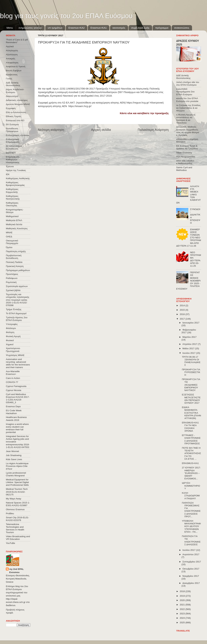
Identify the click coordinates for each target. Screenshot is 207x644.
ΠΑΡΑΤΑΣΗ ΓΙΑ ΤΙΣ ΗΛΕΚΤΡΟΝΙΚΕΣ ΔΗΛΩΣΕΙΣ (191, 540)
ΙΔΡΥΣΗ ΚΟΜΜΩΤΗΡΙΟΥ (191, 486)
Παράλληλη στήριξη (16, 251)
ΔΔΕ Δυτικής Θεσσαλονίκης (13, 84)
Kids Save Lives (14, 459)
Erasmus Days (13, 406)
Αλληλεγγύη (12, 50)
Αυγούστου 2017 (191, 554)
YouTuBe (11, 543)
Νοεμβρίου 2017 (191, 576)
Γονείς (9, 79)
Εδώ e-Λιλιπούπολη (16, 112)
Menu (10, 28)
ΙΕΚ (8, 174)
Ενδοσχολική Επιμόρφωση (13, 141)
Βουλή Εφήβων (14, 71)
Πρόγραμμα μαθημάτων (18, 270)
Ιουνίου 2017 (189, 353)
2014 (183, 305)
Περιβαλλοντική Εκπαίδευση (14, 257)
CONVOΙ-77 (12, 382)
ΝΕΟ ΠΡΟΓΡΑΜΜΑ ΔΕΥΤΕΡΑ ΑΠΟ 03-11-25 (195, 259)
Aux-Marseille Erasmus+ (13, 373)
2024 (183, 618)
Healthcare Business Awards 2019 (16, 419)
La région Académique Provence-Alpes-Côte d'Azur (17, 466)
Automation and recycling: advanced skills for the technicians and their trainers (18, 363)
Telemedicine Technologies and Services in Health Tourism (15, 528)
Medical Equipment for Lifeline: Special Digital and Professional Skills (17, 482)
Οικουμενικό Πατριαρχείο (12, 242)
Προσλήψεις (12, 274)
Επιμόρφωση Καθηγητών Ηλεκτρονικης (13, 160)
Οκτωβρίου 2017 (191, 569)
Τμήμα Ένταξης (14, 309)
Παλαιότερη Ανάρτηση (153, 130)
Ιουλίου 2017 (189, 550)
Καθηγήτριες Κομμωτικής (12, 191)
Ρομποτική (11, 282)
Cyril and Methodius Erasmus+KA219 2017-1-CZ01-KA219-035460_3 (18, 398)
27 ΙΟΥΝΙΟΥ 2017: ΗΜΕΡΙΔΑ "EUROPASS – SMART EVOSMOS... (191, 473)
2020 (183, 600)
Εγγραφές (11, 108)
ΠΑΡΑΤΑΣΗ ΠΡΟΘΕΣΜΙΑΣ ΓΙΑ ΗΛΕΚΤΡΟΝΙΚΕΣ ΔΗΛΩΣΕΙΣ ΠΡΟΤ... (191, 510)
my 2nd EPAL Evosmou (16, 571)
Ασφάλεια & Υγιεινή (16, 66)
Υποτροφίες (12, 324)
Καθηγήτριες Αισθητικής (18, 178)
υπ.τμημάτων (55, 28)
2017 (183, 319)
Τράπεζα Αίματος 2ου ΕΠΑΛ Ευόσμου (17, 319)
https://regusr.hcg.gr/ (138, 103)
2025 (183, 623)
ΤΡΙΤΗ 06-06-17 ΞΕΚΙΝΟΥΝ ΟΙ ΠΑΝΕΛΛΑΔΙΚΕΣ (191, 361)
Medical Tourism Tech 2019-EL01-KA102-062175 (17, 492)
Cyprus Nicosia (14, 390)
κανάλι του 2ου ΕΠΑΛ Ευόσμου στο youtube (187, 100)
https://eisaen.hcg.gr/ (80, 106)
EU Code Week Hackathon (14, 412)
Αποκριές (11, 59)
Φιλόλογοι (11, 328)
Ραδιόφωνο (12, 278)
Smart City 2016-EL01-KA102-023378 (17, 519)
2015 (183, 310)
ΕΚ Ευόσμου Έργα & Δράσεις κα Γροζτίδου (187, 147)
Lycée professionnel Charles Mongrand (16, 474)
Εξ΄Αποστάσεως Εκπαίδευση (14, 147)
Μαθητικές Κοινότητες (17, 228)
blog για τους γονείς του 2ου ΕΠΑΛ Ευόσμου (66, 16)
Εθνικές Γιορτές (14, 116)
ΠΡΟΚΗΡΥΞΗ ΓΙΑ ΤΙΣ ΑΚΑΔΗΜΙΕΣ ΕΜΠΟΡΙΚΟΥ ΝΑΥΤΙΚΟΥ (191, 385)
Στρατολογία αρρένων (17, 286)
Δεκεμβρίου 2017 (191, 583)
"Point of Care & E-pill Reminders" (17, 41)
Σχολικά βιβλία (13, 290)
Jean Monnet (12, 451)
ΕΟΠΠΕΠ (11, 153)
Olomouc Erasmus (15, 509)
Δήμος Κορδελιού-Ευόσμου (15, 91)
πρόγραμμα (162, 28)
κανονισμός (119, 28)
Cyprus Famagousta (16, 386)
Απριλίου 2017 (190, 344)
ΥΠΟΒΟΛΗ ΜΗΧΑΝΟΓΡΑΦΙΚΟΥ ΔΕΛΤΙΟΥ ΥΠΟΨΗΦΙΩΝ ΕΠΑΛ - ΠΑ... (191, 526)
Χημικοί (10, 344)
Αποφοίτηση (12, 63)
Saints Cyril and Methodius (184, 169)
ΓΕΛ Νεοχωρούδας (186, 157)
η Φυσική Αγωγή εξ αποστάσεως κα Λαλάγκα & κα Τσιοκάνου (186, 119)
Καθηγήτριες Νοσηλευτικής (13, 197)
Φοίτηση (10, 332)
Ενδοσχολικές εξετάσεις (18, 135)
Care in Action (13, 378)
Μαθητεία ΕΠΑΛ (14, 220)
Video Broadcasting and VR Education (18, 538)
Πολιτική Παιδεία (14, 262)
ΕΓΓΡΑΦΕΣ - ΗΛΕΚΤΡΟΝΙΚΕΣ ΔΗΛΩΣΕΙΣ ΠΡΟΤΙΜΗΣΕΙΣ (191, 439)
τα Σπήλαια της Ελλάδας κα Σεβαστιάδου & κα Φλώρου (188, 108)
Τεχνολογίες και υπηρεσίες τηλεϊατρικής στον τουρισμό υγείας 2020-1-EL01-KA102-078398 (18, 300)
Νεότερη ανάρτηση (51, 130)
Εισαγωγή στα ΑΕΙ (15, 120)
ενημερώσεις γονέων (30, 28)
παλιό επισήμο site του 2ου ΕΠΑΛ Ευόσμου (188, 84)
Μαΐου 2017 (189, 348)
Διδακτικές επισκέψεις (17, 100)
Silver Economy (184, 153)
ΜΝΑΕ (9, 233)
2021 (183, 605)
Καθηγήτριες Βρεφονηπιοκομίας (15, 184)
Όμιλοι (9, 247)
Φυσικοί (10, 340)
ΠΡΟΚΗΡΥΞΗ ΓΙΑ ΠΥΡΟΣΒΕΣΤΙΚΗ (191, 372)
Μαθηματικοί (12, 216)
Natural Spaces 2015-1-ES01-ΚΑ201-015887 (18, 504)
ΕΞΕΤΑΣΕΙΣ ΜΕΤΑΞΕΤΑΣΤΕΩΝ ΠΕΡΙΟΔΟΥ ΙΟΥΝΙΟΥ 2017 (191, 399)
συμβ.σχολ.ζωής (140, 28)
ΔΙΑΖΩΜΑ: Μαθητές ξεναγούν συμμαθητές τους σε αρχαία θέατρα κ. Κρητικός (188, 131)
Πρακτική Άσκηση (15, 266)
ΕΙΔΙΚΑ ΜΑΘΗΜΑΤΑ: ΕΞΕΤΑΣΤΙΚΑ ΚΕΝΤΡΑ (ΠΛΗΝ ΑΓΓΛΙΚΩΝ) (192, 413)
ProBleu (10, 513)
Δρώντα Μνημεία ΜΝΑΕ (18, 104)
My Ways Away (14, 499)
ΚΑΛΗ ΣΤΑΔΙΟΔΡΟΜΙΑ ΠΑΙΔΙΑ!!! (191, 496)
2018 (183, 591)
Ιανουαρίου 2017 (191, 323)
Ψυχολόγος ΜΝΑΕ (15, 355)
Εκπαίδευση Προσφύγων (12, 130)
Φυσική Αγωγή (13, 336)
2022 (183, 609)
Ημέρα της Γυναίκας (16, 170)
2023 (183, 614)
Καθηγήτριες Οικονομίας (12, 204)
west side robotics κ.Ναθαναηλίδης (185, 162)
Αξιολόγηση (12, 55)
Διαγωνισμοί (12, 96)
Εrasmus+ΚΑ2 (76, 28)
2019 (183, 596)
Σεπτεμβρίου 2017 (192, 562)
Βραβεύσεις (12, 75)
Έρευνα (10, 166)
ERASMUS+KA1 (190, 463)
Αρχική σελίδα (101, 130)
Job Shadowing (14, 455)
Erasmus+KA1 (98, 28)
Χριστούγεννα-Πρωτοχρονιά (13, 350)
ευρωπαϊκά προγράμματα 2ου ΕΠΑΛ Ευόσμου (185, 92)
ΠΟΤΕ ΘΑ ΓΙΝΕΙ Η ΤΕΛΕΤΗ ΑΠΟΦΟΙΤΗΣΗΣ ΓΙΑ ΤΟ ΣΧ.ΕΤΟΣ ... (192, 453)
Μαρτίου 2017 (189, 337)
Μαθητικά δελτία (14, 224)
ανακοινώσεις (182, 28)
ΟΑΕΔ (9, 237)
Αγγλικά (10, 46)
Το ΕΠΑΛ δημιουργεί (16, 313)
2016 (183, 314)
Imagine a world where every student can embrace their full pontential (17, 428)
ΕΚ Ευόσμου (12, 124)
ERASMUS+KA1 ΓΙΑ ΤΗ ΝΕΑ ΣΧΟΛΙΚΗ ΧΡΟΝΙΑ (190, 427)
